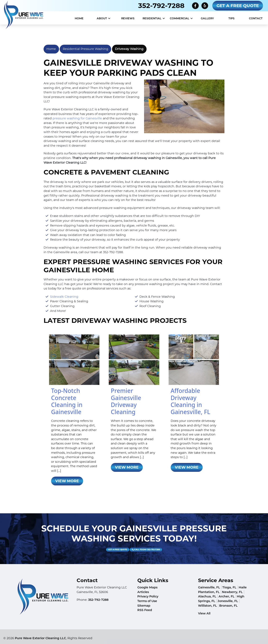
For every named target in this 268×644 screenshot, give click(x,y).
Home (51, 49)
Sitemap (144, 606)
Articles (143, 592)
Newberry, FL (232, 592)
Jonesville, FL (228, 601)
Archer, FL (227, 596)
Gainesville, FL (209, 587)
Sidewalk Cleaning (64, 297)
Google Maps (147, 587)
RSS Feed (145, 610)
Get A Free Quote (238, 6)
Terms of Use (147, 601)
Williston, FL (207, 606)
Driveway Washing (129, 49)
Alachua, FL (207, 596)
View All (204, 613)
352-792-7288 (161, 6)
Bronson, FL (228, 606)
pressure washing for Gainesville (77, 118)
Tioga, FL (229, 587)
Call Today (136, 550)
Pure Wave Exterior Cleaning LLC (40, 638)
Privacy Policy (148, 596)
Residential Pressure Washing (86, 49)
